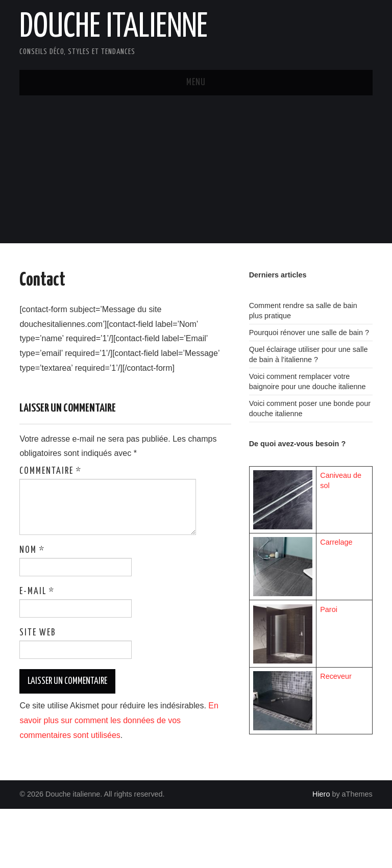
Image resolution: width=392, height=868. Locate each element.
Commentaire (51, 471)
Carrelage (336, 542)
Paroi (329, 609)
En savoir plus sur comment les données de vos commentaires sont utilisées (119, 720)
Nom (32, 550)
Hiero (321, 794)
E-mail (37, 592)
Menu (196, 83)
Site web (38, 633)
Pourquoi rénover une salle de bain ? (309, 333)
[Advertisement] (196, 172)
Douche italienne (114, 28)
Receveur (336, 676)
